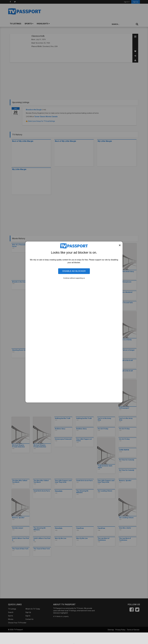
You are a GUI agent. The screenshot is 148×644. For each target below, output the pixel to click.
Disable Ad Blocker (74, 271)
